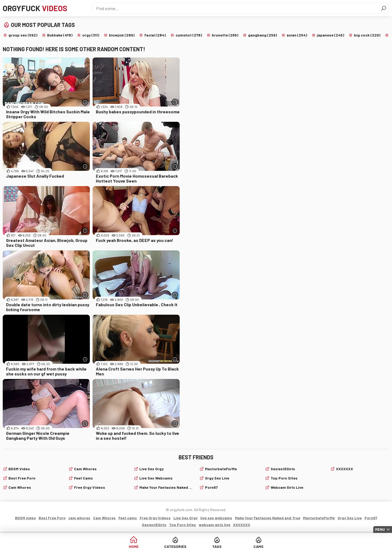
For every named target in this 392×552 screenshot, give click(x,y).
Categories (175, 546)
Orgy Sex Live (217, 478)
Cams (258, 546)
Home (134, 546)
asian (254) (297, 35)
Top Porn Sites (284, 478)
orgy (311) (91, 35)
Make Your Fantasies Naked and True (166, 487)
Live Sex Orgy (151, 469)
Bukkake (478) (60, 35)
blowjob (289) (122, 35)
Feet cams (83, 478)
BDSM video (19, 469)
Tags (217, 546)
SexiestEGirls (283, 469)
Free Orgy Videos (90, 487)
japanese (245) (330, 35)
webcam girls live (287, 487)
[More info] (85, 102)
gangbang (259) (262, 35)
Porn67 (211, 487)
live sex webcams (156, 478)
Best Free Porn (22, 478)
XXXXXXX (344, 469)
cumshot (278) (189, 35)
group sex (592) (23, 35)
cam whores (20, 487)
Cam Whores (85, 469)
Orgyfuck (35, 8)
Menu (380, 529)
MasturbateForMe (221, 469)
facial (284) (155, 35)
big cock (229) (367, 35)
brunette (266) (225, 35)
